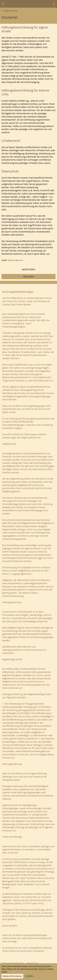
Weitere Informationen (12, 976)
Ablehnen (28, 276)
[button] (3, 4)
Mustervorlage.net (15, 260)
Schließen (29, 976)
